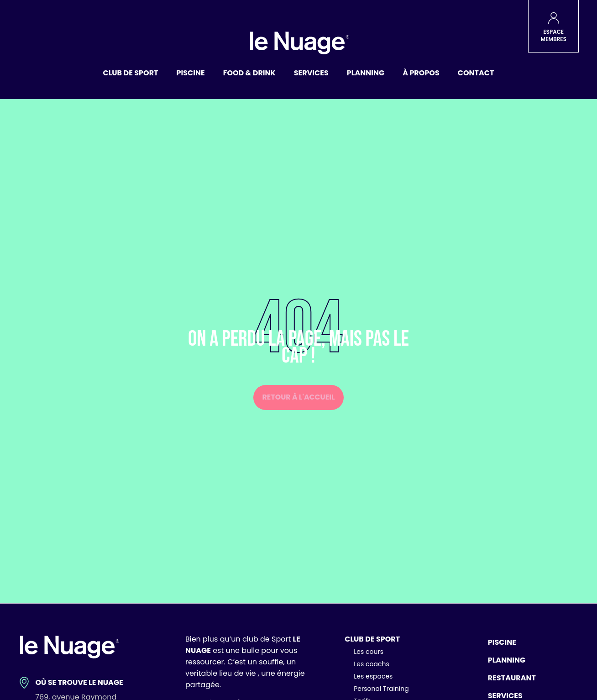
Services (311, 73)
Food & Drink (249, 73)
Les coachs (371, 664)
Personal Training (381, 689)
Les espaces (373, 676)
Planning (366, 73)
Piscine (191, 73)
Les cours (369, 652)
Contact (476, 73)
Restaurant (512, 678)
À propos (421, 73)
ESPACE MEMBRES (554, 36)
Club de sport (131, 73)
